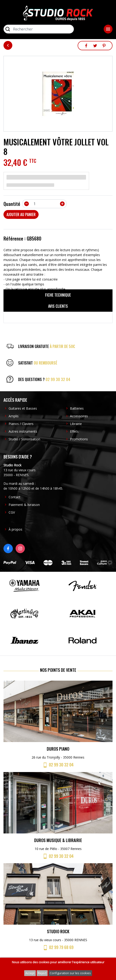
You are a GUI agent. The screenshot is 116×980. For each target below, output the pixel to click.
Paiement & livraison (24, 505)
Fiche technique (58, 295)
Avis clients (58, 306)
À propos (15, 529)
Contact (15, 497)
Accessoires (79, 416)
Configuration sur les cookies (70, 973)
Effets (74, 431)
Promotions (79, 439)
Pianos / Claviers (21, 424)
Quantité (12, 204)
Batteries (77, 408)
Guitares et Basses (23, 408)
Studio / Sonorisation (24, 439)
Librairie (76, 424)
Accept (30, 973)
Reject (42, 973)
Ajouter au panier (21, 214)
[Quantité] (44, 204)
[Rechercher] (39, 29)
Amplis (14, 416)
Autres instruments (23, 431)
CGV (12, 512)
